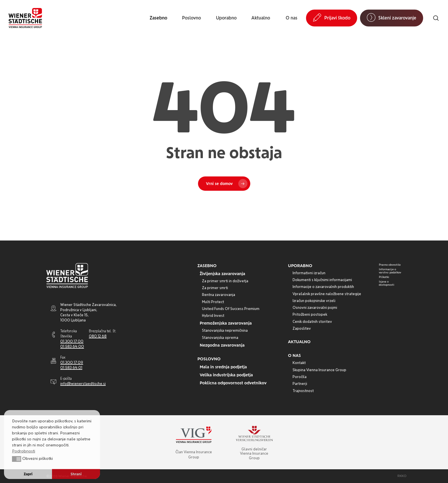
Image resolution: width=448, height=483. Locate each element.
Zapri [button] (28, 474)
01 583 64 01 (71, 368)
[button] (207, 266)
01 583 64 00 (72, 346)
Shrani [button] (76, 474)
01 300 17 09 (72, 362)
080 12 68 (98, 336)
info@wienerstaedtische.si (83, 384)
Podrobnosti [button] (24, 451)
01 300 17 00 (72, 341)
